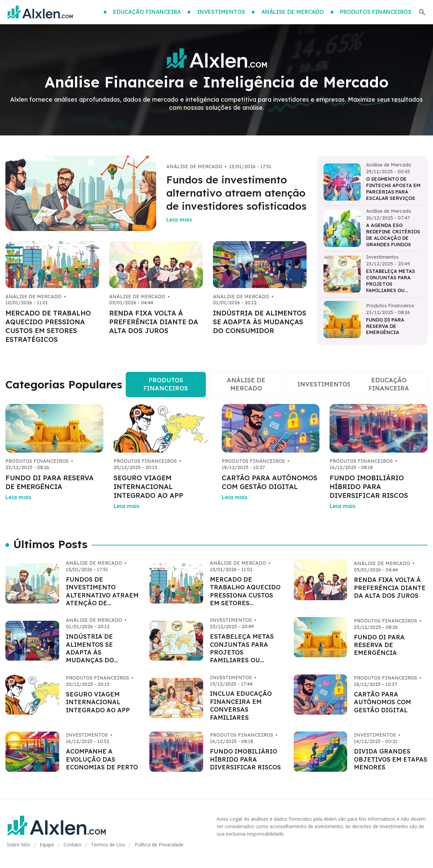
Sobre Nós (18, 845)
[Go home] (40, 12)
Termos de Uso (108, 845)
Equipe (47, 845)
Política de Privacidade (159, 845)
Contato (73, 845)
